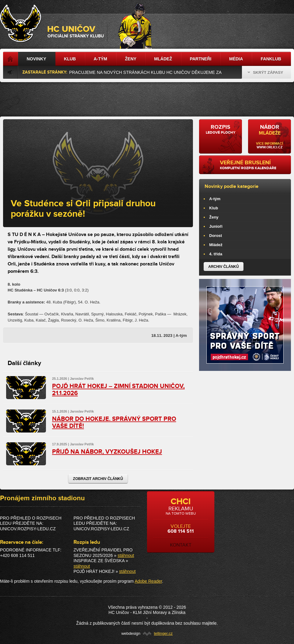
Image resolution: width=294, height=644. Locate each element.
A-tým (215, 199)
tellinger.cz (163, 633)
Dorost (216, 236)
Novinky (36, 59)
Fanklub (271, 59)
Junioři (216, 226)
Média (236, 59)
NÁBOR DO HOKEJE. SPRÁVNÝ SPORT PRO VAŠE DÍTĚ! (114, 423)
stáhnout (126, 555)
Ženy (214, 217)
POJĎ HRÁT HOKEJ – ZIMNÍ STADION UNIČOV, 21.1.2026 (118, 390)
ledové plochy (221, 129)
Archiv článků (224, 267)
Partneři (201, 59)
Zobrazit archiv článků (98, 479)
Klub (214, 208)
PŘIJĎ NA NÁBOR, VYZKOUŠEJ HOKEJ (107, 452)
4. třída (216, 254)
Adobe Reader (149, 581)
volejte (181, 522)
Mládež (216, 245)
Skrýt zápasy (265, 72)
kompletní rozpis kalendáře (253, 165)
